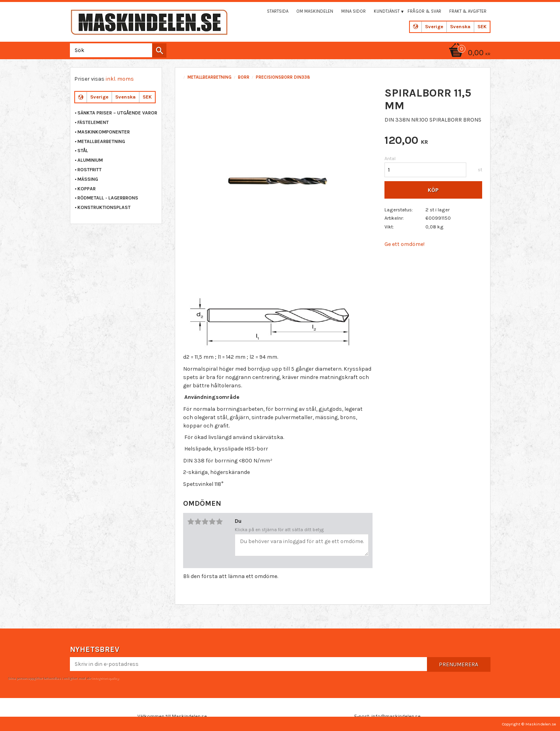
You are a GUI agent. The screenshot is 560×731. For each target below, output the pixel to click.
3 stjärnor (205, 522)
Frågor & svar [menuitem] (424, 11)
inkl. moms (120, 79)
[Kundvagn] (468, 53)
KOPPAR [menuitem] (87, 189)
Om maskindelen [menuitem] (315, 11)
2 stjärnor (198, 522)
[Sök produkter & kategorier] (117, 50)
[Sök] (159, 50)
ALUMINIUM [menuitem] (90, 160)
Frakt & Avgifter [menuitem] (468, 11)
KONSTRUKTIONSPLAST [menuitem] (104, 207)
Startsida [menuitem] (278, 11)
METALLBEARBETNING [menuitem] (101, 141)
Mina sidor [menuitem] (353, 11)
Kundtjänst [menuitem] (387, 11)
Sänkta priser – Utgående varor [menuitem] (117, 113)
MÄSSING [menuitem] (88, 179)
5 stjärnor (219, 522)
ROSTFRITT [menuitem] (90, 170)
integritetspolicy (105, 678)
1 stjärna (191, 522)
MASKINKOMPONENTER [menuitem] (104, 132)
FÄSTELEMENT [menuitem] (93, 122)
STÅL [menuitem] (83, 151)
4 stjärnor (212, 522)
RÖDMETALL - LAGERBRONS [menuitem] (108, 198)
